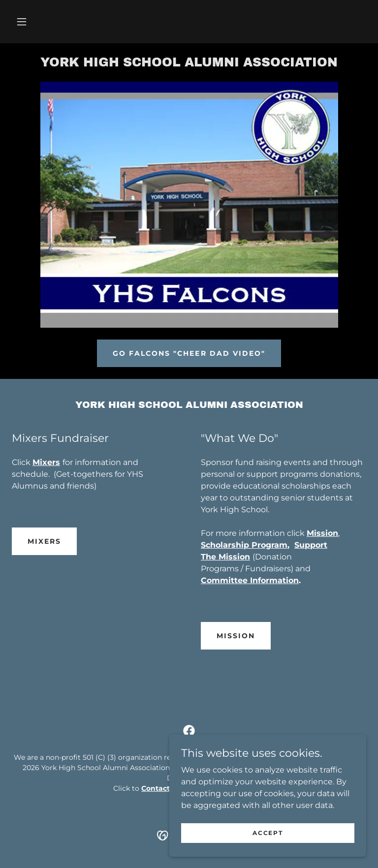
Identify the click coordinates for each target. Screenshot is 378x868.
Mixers (44, 541)
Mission (236, 636)
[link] (189, 64)
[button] (22, 22)
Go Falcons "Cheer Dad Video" (189, 353)
